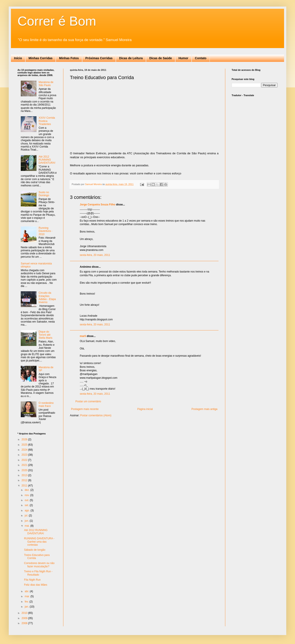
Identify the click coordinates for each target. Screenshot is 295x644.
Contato (201, 58)
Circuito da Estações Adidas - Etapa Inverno (47, 298)
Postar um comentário (88, 401)
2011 (25, 486)
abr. (27, 591)
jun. (27, 521)
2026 (25, 439)
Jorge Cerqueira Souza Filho (98, 205)
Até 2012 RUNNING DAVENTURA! (47, 160)
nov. (27, 495)
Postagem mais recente (85, 409)
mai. (28, 526)
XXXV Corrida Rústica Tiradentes (47, 121)
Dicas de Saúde (161, 58)
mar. (28, 596)
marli (83, 336)
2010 (25, 613)
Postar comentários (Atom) (96, 415)
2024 (25, 450)
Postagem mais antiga (204, 409)
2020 (25, 470)
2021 (25, 465)
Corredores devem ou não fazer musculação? (39, 565)
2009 (25, 618)
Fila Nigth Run (32, 580)
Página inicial (145, 409)
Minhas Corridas (41, 58)
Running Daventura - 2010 (46, 231)
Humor (183, 58)
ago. (28, 510)
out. (27, 500)
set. (27, 505)
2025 (25, 445)
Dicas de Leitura (131, 58)
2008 (25, 623)
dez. (28, 490)
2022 (25, 460)
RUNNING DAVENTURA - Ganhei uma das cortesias (39, 542)
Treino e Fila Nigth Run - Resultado (38, 573)
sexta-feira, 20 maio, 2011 (95, 255)
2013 (25, 475)
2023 (25, 455)
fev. (27, 602)
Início (18, 58)
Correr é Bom (57, 21)
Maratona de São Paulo (46, 84)
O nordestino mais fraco (46, 404)
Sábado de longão (35, 550)
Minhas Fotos (69, 58)
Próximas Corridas (99, 58)
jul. (27, 516)
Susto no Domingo (44, 194)
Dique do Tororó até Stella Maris (46, 335)
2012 (25, 480)
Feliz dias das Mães (36, 585)
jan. (27, 607)
